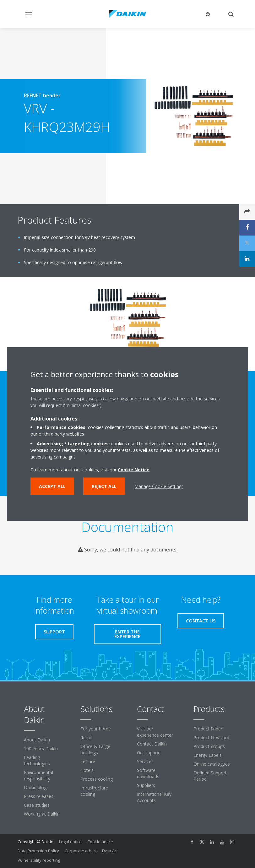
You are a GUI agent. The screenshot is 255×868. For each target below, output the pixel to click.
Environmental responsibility (38, 776)
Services (145, 761)
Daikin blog (35, 787)
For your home (96, 729)
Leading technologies (37, 760)
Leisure (88, 761)
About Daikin (37, 740)
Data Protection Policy (38, 851)
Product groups (209, 746)
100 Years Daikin (41, 749)
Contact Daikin (152, 744)
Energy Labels (208, 755)
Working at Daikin (42, 814)
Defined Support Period (210, 776)
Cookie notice (100, 842)
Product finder (208, 729)
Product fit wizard (211, 738)
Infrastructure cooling (94, 791)
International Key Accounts (154, 797)
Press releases (39, 796)
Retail (86, 738)
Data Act (110, 851)
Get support (149, 753)
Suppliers (146, 785)
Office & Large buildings (95, 749)
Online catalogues (212, 764)
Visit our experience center (155, 732)
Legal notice (70, 842)
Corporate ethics (81, 851)
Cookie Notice (134, 470)
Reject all (104, 486)
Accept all (52, 486)
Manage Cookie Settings (159, 486)
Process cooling (97, 779)
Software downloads (148, 773)
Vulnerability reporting (39, 860)
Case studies (37, 805)
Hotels (87, 770)
